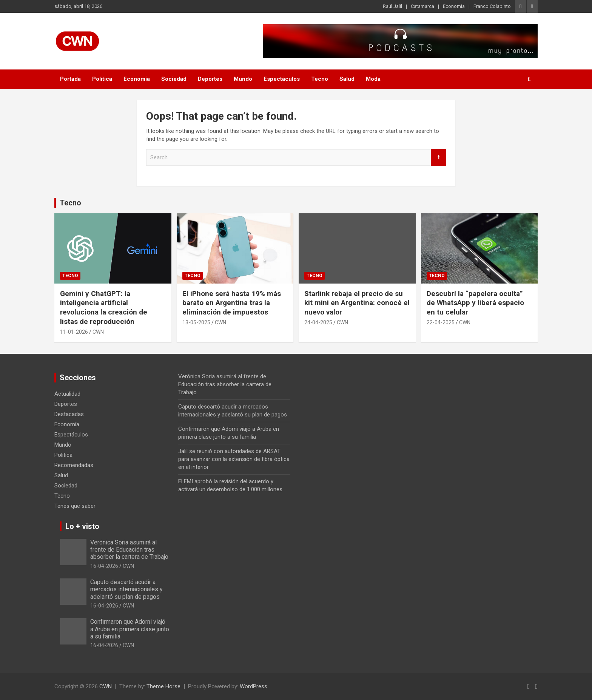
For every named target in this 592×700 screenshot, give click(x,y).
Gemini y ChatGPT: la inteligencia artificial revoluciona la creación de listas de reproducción (104, 308)
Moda (373, 79)
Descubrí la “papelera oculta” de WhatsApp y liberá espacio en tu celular (475, 303)
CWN (98, 332)
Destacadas (69, 414)
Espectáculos (282, 79)
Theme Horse (163, 686)
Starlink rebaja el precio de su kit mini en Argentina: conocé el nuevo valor (357, 303)
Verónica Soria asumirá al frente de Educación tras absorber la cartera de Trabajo (225, 384)
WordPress (254, 686)
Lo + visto (82, 526)
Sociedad (174, 79)
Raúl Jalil (392, 6)
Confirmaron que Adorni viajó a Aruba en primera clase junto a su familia (130, 629)
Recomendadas (74, 465)
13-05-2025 (196, 322)
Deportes (210, 79)
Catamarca (422, 6)
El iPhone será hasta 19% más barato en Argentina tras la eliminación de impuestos (232, 303)
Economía (454, 6)
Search (438, 158)
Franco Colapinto (492, 6)
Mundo (243, 79)
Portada (70, 79)
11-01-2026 (74, 332)
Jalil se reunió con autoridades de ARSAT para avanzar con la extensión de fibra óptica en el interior (234, 459)
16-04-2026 (104, 566)
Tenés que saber (75, 506)
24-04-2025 (318, 322)
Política (102, 79)
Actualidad (67, 394)
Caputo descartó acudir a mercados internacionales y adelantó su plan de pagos (126, 589)
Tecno (320, 79)
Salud (347, 79)
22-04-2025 (441, 322)
